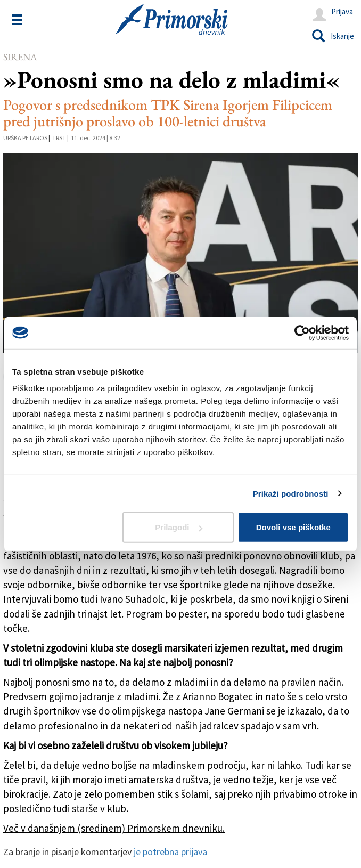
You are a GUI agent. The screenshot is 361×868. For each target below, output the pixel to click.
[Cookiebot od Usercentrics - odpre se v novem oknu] (302, 332)
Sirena (20, 57)
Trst (59, 138)
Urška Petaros (25, 138)
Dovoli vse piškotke (293, 527)
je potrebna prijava (170, 852)
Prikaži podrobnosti (291, 493)
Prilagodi (178, 527)
